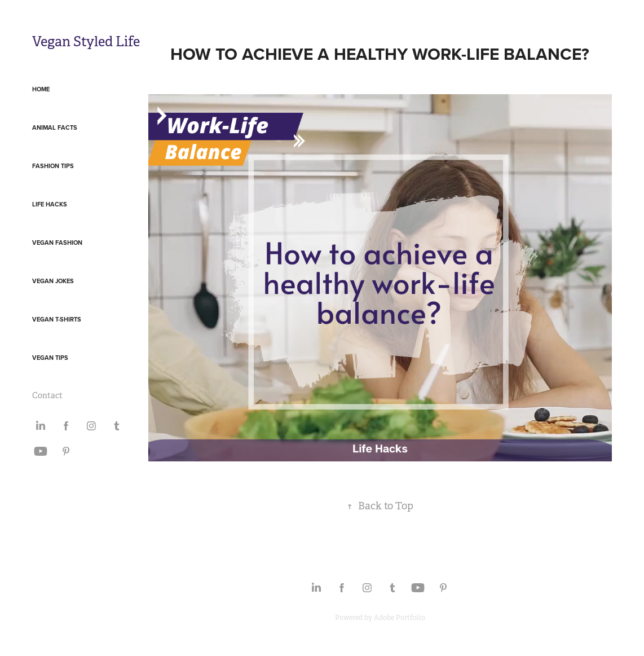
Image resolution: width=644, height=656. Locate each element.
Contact (47, 395)
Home (41, 89)
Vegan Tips (50, 358)
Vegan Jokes (53, 281)
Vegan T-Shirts (57, 319)
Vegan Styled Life (86, 42)
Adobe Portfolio (400, 618)
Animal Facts (55, 127)
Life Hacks (50, 204)
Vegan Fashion (57, 243)
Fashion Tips (53, 166)
